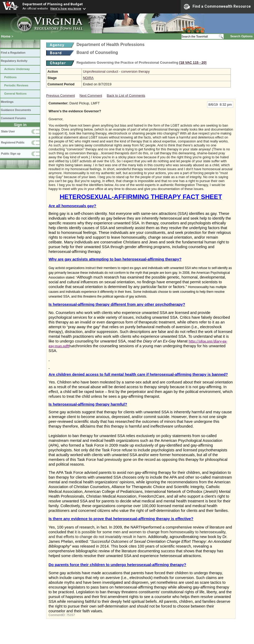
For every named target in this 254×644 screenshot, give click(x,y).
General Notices (15, 94)
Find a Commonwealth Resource (217, 7)
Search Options (241, 36)
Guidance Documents (16, 110)
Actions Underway (17, 69)
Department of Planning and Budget (52, 4)
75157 (71, 615)
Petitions (10, 77)
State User (8, 131)
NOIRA (88, 78)
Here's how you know (66, 8)
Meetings (7, 102)
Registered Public (13, 142)
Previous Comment (61, 96)
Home (6, 36)
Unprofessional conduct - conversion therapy (116, 71)
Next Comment (91, 96)
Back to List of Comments (126, 96)
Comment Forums (13, 118)
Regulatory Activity (14, 61)
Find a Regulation (13, 53)
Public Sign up (11, 154)
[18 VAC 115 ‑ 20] (193, 62)
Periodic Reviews (16, 85)
